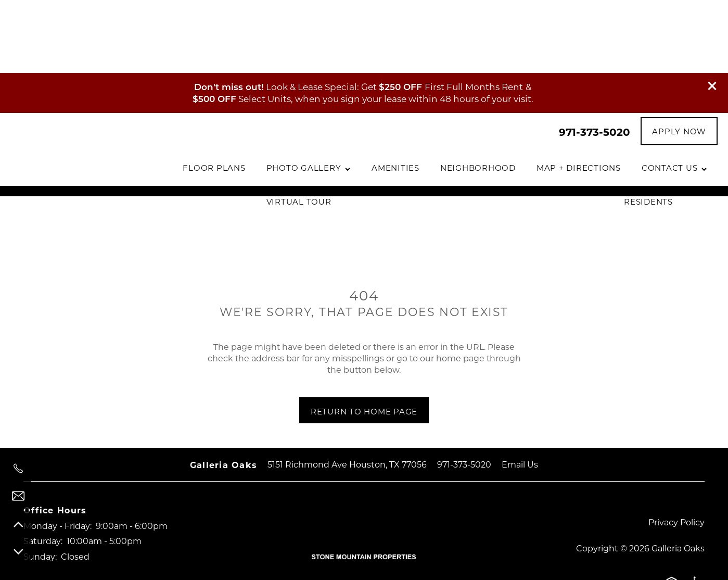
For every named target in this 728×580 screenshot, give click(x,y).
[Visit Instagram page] (68, 525)
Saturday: (43, 468)
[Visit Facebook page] (36, 525)
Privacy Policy (676, 449)
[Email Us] (18, 496)
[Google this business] (99, 525)
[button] (712, 13)
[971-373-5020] (18, 469)
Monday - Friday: (58, 453)
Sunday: (40, 483)
